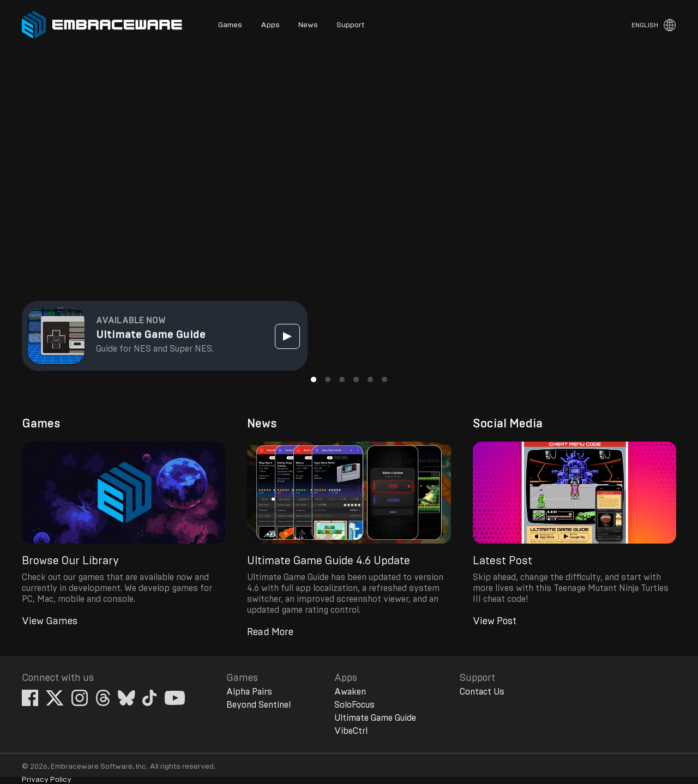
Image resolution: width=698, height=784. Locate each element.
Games (230, 25)
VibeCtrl (351, 731)
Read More (270, 632)
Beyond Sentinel (258, 705)
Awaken (350, 692)
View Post (495, 622)
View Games (50, 622)
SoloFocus (354, 705)
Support (350, 25)
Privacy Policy (47, 780)
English (645, 25)
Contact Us (482, 692)
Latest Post (503, 561)
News (308, 25)
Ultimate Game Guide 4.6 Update (329, 561)
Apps (270, 25)
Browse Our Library (70, 561)
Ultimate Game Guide (375, 718)
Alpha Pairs (249, 692)
